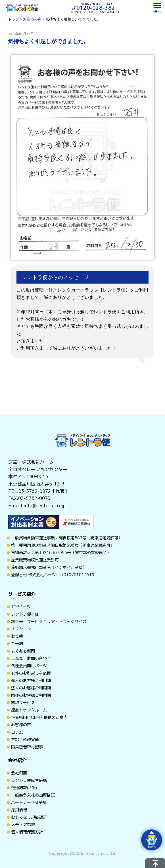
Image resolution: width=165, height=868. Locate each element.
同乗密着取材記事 (27, 747)
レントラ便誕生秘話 (29, 780)
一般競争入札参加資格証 (33, 795)
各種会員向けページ (29, 666)
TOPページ (21, 607)
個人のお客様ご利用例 (31, 680)
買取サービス (23, 703)
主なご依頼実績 (25, 739)
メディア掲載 (23, 824)
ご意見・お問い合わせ (31, 658)
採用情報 (19, 810)
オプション (21, 629)
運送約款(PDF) (24, 788)
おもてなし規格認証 (29, 817)
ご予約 (17, 644)
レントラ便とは (25, 614)
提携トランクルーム (29, 710)
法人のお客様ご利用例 (31, 688)
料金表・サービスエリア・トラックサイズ (49, 621)
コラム (17, 732)
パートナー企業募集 (29, 802)
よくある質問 (23, 651)
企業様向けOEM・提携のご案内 (39, 717)
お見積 (17, 636)
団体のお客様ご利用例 (31, 695)
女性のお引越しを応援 (31, 673)
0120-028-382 (96, 8)
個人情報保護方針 (27, 832)
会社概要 (19, 773)
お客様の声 (21, 725)
